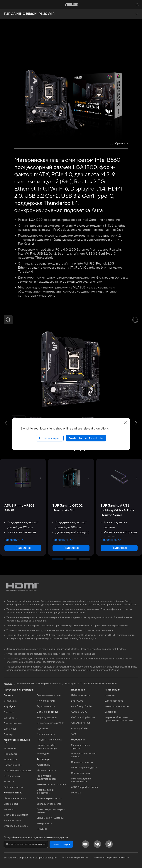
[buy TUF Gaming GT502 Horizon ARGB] (71, 508)
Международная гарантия (80, 747)
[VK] (97, 844)
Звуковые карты (46, 706)
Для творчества (13, 723)
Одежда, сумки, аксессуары (45, 791)
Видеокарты (11, 804)
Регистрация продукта (84, 768)
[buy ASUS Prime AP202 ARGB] (23, 508)
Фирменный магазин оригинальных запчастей (119, 719)
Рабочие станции (14, 787)
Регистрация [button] (61, 844)
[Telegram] (109, 844)
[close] (125, 422)
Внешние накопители (49, 695)
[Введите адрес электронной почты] (26, 844)
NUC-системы (12, 776)
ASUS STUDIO (79, 712)
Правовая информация (75, 858)
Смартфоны (10, 701)
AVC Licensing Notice (83, 717)
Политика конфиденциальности (111, 858)
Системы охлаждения (16, 815)
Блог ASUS (77, 701)
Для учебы (10, 729)
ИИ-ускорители (46, 701)
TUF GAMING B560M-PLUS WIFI (30, 14)
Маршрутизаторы (47, 718)
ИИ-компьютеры (80, 695)
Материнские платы (15, 798)
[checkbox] (119, 144)
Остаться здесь (50, 438)
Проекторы (10, 754)
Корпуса (9, 809)
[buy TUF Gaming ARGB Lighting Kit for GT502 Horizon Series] (119, 510)
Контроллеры (44, 823)
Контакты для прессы (117, 706)
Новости (110, 695)
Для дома (9, 712)
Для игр (8, 734)
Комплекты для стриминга (51, 784)
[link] (71, 5)
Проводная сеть (46, 734)
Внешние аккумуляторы (50, 818)
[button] (5, 4)
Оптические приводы (16, 826)
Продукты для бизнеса (49, 740)
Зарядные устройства (49, 804)
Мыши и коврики (46, 770)
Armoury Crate (79, 728)
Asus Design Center (82, 706)
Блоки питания (12, 821)
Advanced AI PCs (81, 723)
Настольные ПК (13, 765)
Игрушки (42, 829)
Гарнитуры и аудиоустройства (47, 777)
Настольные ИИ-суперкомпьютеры (47, 747)
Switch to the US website (86, 438)
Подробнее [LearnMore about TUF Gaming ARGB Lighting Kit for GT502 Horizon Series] (119, 548)
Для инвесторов (114, 701)
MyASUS (76, 793)
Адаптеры (42, 729)
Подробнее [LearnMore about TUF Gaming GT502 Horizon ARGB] (71, 548)
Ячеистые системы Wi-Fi (50, 723)
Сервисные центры (82, 762)
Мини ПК (9, 782)
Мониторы (10, 749)
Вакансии (110, 712)
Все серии (71, 684)
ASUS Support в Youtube (85, 787)
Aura (74, 734)
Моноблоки (10, 760)
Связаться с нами (81, 773)
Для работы (10, 718)
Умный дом (43, 754)
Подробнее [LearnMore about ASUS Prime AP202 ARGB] (23, 548)
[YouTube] (85, 844)
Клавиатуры (44, 765)
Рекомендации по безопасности (81, 780)
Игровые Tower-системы (18, 771)
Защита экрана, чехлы (49, 798)
